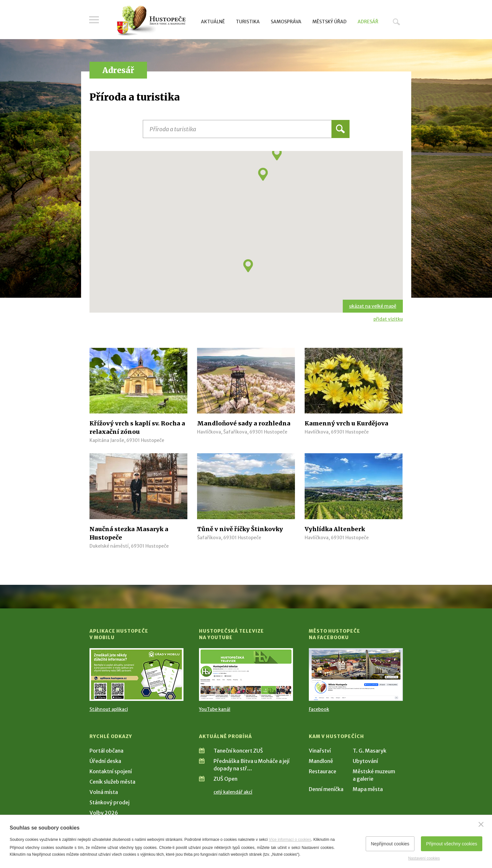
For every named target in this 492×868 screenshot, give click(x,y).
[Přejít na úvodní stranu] (151, 21)
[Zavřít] (481, 824)
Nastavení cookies (424, 858)
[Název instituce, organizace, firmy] (246, 129)
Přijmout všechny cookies (452, 844)
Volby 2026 (104, 813)
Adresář (368, 22)
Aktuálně (213, 22)
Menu (94, 20)
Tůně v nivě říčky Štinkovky (240, 529)
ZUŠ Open (225, 779)
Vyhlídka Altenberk (335, 529)
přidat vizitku (388, 319)
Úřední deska (105, 761)
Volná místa (104, 792)
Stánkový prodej (110, 802)
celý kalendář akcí (233, 792)
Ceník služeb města (112, 782)
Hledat (396, 22)
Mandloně (321, 761)
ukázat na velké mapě (373, 306)
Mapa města (368, 789)
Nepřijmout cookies (390, 844)
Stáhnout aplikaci (109, 709)
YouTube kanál (215, 709)
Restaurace (323, 771)
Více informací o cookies (290, 840)
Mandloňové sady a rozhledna (244, 423)
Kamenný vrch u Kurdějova (346, 423)
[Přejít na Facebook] (356, 675)
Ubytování (365, 761)
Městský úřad (330, 22)
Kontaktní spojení (111, 771)
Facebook (319, 709)
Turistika (248, 22)
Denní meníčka (326, 789)
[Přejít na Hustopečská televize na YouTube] (246, 675)
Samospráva (286, 22)
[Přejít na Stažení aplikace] (136, 675)
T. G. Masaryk (370, 751)
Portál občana (106, 751)
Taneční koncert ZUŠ (238, 751)
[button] (248, 266)
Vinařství (320, 751)
